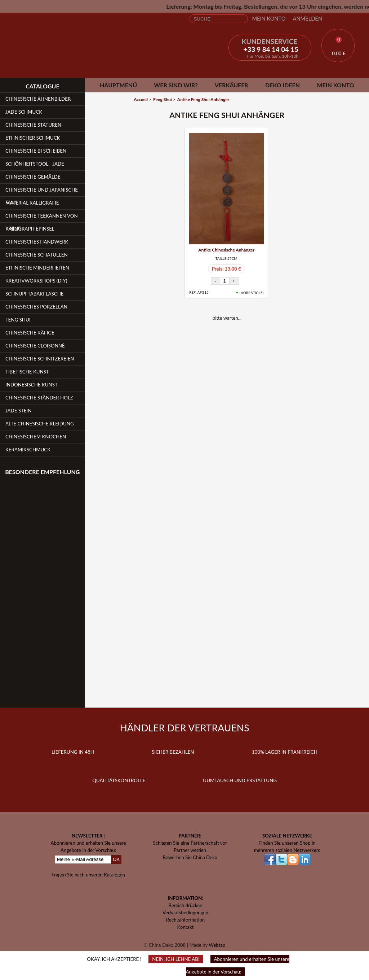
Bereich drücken (185, 905)
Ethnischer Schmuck (33, 138)
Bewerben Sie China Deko (190, 857)
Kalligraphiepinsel (30, 229)
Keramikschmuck (28, 450)
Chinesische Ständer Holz (39, 398)
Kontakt (185, 927)
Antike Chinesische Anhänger (226, 250)
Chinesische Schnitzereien (40, 359)
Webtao (217, 945)
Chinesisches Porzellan (36, 307)
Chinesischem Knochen (36, 437)
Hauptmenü (118, 85)
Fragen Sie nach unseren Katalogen (88, 875)
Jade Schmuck (24, 112)
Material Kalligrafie (32, 203)
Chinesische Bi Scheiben (36, 151)
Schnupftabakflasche (35, 294)
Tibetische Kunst (27, 372)
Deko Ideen (283, 85)
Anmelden (307, 19)
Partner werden (190, 850)
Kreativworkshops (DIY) (36, 281)
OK (116, 859)
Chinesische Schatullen (37, 255)
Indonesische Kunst (32, 385)
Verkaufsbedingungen (185, 913)
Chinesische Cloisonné (35, 346)
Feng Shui (18, 320)
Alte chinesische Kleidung (40, 424)
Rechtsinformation (185, 920)
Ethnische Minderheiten (37, 268)
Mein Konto (269, 19)
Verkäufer (232, 85)
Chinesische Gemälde (33, 177)
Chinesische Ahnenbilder (38, 99)
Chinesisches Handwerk (37, 242)
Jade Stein (18, 411)
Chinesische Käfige (30, 333)
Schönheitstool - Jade (35, 164)
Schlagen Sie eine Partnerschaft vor (190, 843)
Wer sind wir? (176, 85)
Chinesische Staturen (33, 125)
